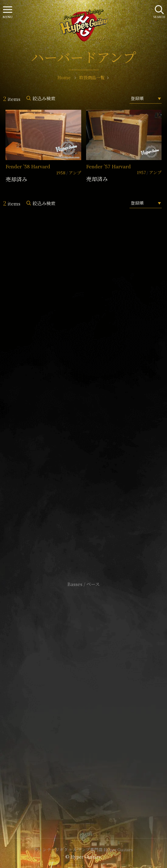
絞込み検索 (44, 98)
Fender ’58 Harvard (28, 166)
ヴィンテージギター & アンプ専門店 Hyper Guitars (84, 849)
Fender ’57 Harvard (108, 166)
